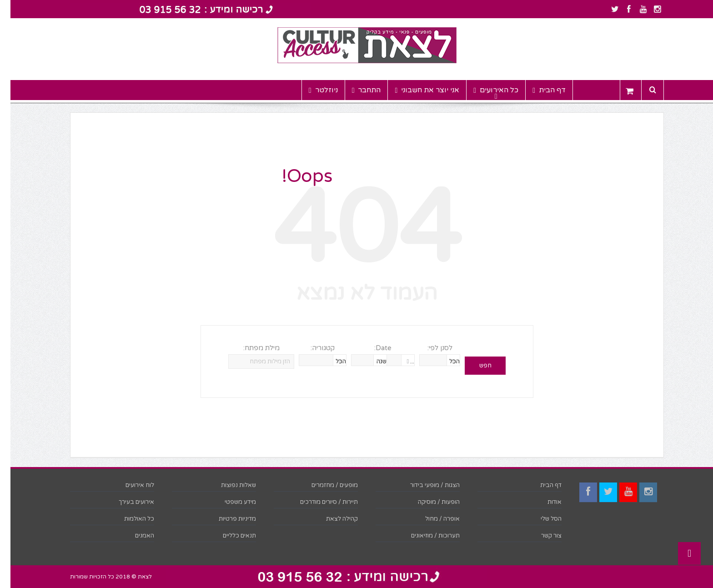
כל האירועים (485, 90)
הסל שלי (541, 519)
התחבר (356, 90)
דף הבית (539, 90)
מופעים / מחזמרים (324, 485)
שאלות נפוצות (228, 485)
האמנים (134, 536)
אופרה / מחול (432, 519)
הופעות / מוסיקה (428, 502)
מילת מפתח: (251, 348)
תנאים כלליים (229, 536)
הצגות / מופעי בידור (424, 485)
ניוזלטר (313, 90)
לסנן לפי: (429, 348)
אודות (544, 502)
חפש (475, 366)
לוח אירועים (129, 485)
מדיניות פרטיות (227, 519)
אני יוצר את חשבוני (417, 90)
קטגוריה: (312, 348)
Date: (372, 348)
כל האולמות (129, 519)
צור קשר (541, 536)
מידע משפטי (230, 502)
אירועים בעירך (126, 502)
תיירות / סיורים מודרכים (319, 502)
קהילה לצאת (331, 519)
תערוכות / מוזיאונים (425, 536)
